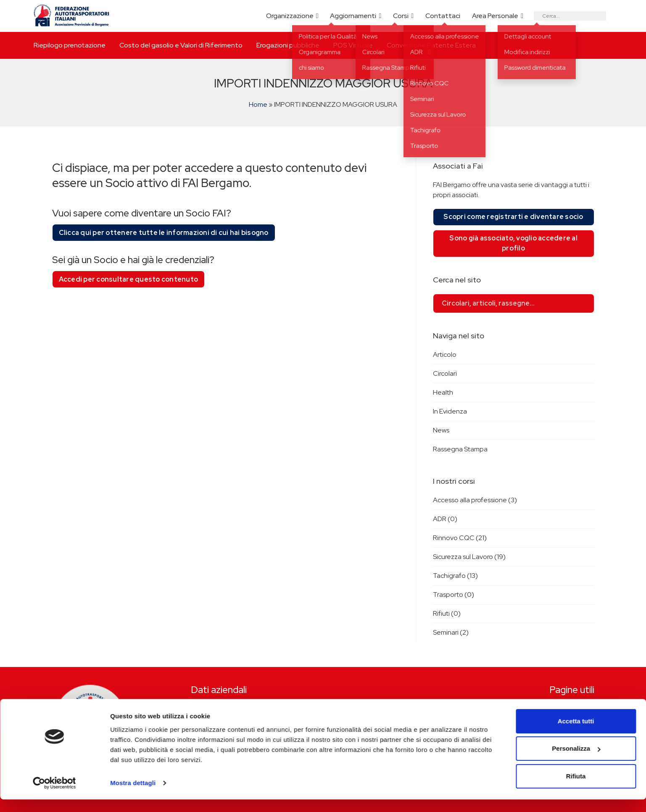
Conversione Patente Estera (431, 45)
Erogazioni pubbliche (288, 45)
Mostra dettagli (133, 795)
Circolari (445, 373)
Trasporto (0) (454, 594)
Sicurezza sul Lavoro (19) (469, 557)
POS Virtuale (353, 45)
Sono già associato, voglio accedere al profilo (513, 243)
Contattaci (443, 16)
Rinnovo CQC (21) (460, 538)
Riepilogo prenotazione (70, 45)
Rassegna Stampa (460, 449)
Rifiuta (576, 789)
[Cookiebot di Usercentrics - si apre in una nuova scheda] (54, 796)
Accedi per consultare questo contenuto (129, 279)
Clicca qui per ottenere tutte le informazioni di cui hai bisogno (164, 233)
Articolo (445, 355)
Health (443, 392)
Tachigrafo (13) (455, 576)
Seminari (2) (451, 632)
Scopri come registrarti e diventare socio (513, 217)
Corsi (401, 16)
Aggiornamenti (353, 16)
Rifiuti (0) (447, 613)
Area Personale (495, 16)
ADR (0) (445, 519)
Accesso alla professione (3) (475, 500)
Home (258, 104)
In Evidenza (450, 411)
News (441, 430)
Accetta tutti (576, 734)
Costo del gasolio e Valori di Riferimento (181, 45)
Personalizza (576, 761)
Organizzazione (290, 16)
